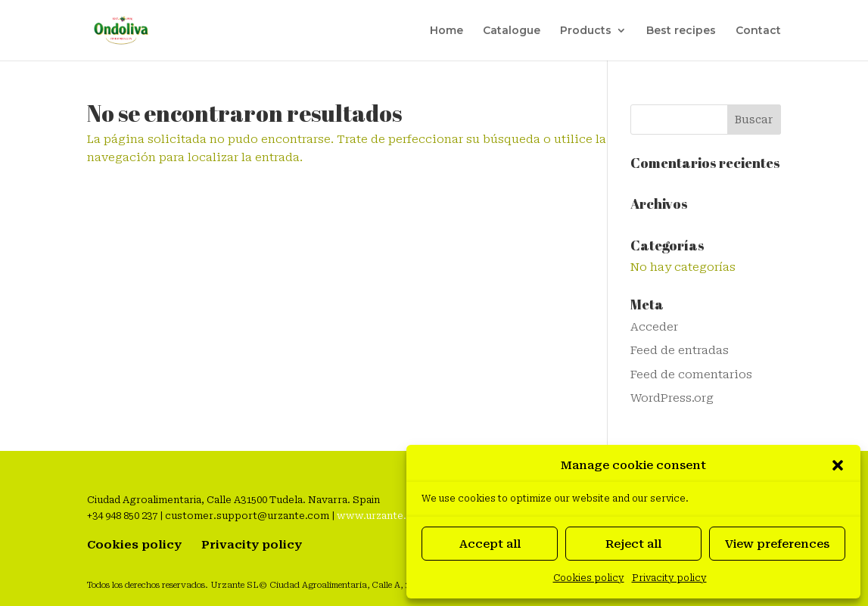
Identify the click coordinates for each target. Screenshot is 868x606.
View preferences (777, 544)
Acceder (654, 327)
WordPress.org (672, 398)
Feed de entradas (680, 350)
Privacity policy (669, 578)
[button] (838, 465)
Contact (758, 31)
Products (586, 31)
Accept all (490, 544)
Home (446, 31)
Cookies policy (589, 578)
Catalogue (512, 31)
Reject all (633, 544)
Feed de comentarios (691, 374)
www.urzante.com (382, 516)
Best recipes (681, 31)
